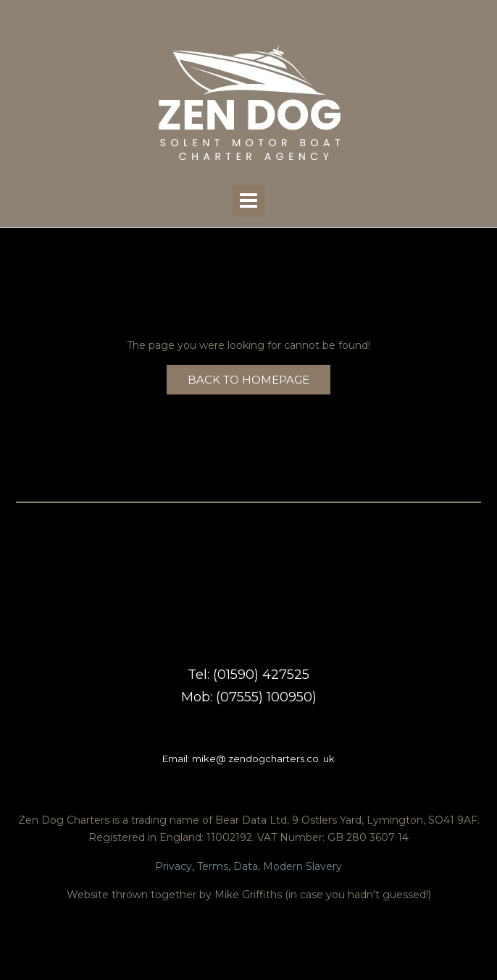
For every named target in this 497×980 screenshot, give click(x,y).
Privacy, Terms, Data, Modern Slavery (248, 866)
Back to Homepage (248, 380)
